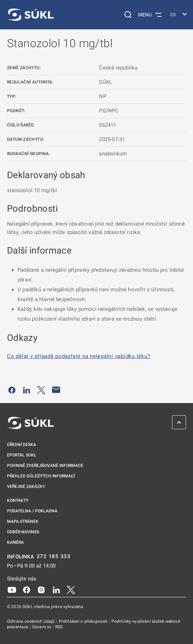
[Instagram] (41, 590)
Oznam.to (42, 627)
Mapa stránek (23, 521)
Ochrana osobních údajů (31, 621)
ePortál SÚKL (22, 455)
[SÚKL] (30, 15)
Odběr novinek (23, 532)
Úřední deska (22, 445)
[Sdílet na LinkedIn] (27, 390)
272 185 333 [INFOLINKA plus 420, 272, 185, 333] (54, 557)
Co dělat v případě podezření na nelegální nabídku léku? (78, 356)
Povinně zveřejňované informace (45, 466)
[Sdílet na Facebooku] (12, 390)
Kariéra (15, 542)
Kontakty (18, 500)
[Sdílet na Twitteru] (41, 390)
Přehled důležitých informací (41, 476)
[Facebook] (27, 590)
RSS (59, 627)
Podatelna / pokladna (32, 511)
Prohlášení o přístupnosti (84, 621)
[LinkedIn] (56, 590)
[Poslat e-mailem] (56, 390)
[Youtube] (12, 590)
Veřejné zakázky (26, 486)
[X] (71, 590)
